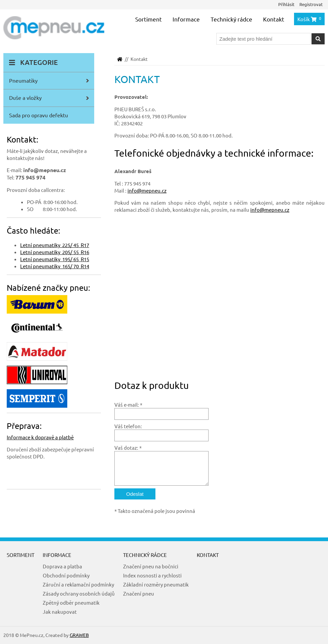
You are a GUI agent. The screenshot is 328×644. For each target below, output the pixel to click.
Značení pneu (139, 593)
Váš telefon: (128, 426)
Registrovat (311, 4)
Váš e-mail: (127, 405)
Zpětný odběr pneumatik (71, 602)
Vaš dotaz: (126, 448)
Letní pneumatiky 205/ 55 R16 (55, 252)
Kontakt (274, 19)
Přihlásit (286, 4)
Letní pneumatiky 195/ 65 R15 (55, 259)
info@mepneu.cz (147, 190)
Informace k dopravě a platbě (40, 437)
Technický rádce (231, 19)
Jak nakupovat (60, 612)
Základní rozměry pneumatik (156, 584)
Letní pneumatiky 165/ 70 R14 (55, 266)
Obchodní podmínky (66, 575)
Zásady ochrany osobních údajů (79, 593)
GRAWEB (79, 635)
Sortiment (149, 19)
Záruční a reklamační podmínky (78, 584)
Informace (186, 19)
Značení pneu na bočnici (151, 566)
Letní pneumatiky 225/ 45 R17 (55, 245)
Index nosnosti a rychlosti (152, 575)
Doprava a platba (62, 566)
